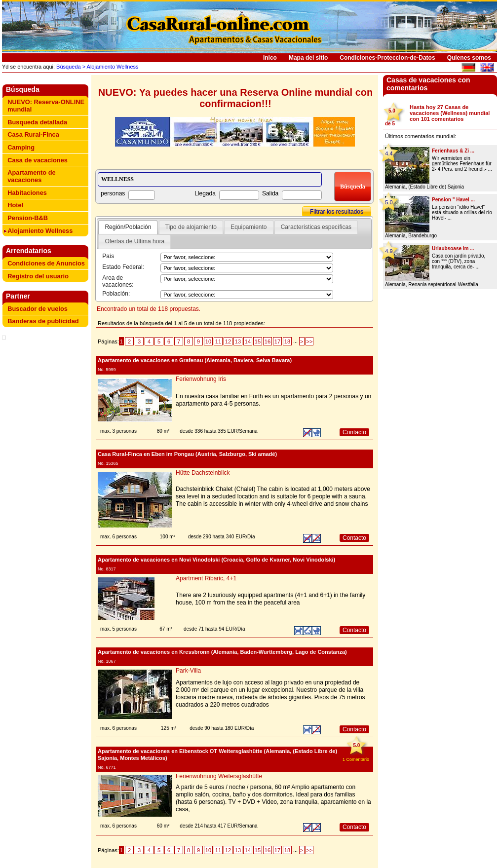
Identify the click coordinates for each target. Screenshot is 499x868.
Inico (270, 58)
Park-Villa (188, 671)
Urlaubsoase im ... (453, 248)
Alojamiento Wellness (40, 231)
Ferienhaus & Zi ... (453, 151)
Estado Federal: (123, 267)
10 (208, 341)
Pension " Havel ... (453, 200)
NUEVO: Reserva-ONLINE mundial (46, 106)
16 (268, 341)
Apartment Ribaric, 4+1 (206, 578)
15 (258, 341)
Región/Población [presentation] (128, 227)
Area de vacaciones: (118, 281)
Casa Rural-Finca (33, 134)
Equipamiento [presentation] (249, 227)
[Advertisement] (47, 358)
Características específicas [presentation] (316, 227)
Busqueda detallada (37, 122)
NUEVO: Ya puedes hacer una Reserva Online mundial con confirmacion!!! (235, 98)
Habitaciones (27, 193)
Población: (116, 294)
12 (228, 341)
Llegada (205, 193)
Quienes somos (469, 58)
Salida (270, 193)
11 (218, 341)
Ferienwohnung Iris (201, 379)
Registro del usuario (38, 276)
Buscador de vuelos (38, 309)
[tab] (128, 227)
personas (113, 193)
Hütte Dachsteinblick (203, 473)
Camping (21, 147)
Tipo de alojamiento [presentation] (191, 227)
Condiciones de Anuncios (46, 263)
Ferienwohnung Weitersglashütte (219, 776)
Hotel (15, 205)
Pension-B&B (28, 218)
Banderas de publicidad (43, 321)
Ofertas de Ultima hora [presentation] (134, 241)
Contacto (354, 432)
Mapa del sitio (308, 58)
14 (248, 341)
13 (238, 341)
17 (277, 341)
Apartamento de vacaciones (31, 176)
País (108, 256)
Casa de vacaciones (38, 160)
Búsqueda (68, 67)
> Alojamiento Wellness (110, 67)
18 (287, 341)
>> (310, 341)
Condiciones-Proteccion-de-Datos (387, 58)
